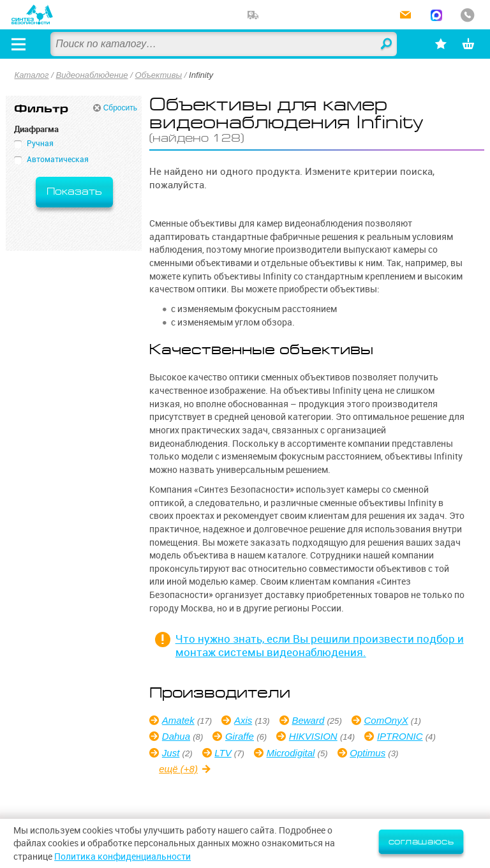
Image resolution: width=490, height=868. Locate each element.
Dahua (176, 736)
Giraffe (240, 736)
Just (171, 753)
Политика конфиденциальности (122, 857)
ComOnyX (386, 720)
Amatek (178, 720)
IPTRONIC (400, 736)
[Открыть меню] (19, 44)
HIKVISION (313, 736)
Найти (387, 45)
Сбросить (120, 108)
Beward (308, 720)
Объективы (159, 75)
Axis (243, 720)
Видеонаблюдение (92, 75)
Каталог (32, 75)
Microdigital (291, 753)
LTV (223, 753)
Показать (74, 192)
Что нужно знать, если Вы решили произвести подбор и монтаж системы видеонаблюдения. (320, 645)
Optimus (367, 753)
